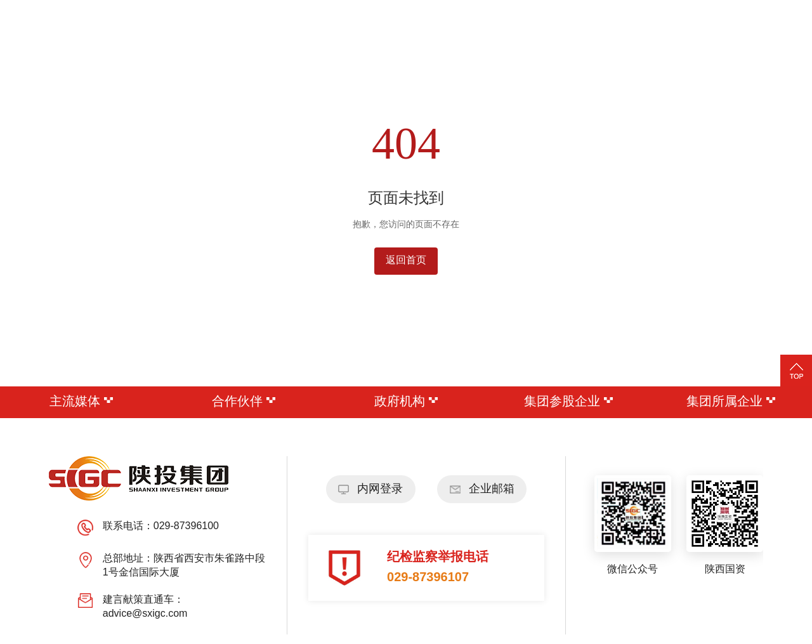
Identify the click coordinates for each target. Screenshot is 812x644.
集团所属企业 (731, 402)
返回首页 (406, 260)
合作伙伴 (244, 402)
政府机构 (406, 402)
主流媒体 (81, 402)
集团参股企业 (568, 402)
